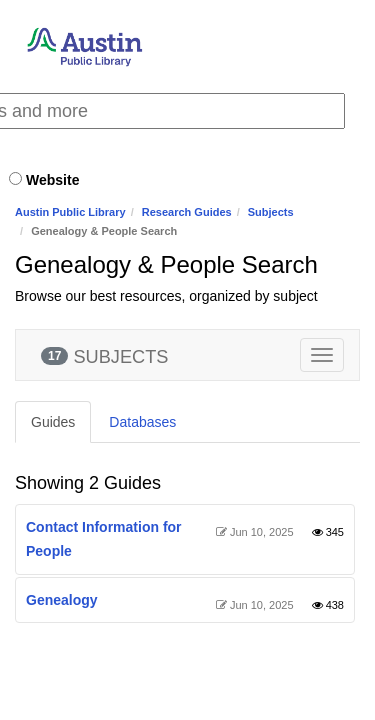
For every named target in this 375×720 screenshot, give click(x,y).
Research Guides (187, 212)
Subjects (271, 212)
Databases (142, 422)
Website (52, 180)
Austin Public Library (70, 212)
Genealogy (62, 600)
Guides (53, 422)
